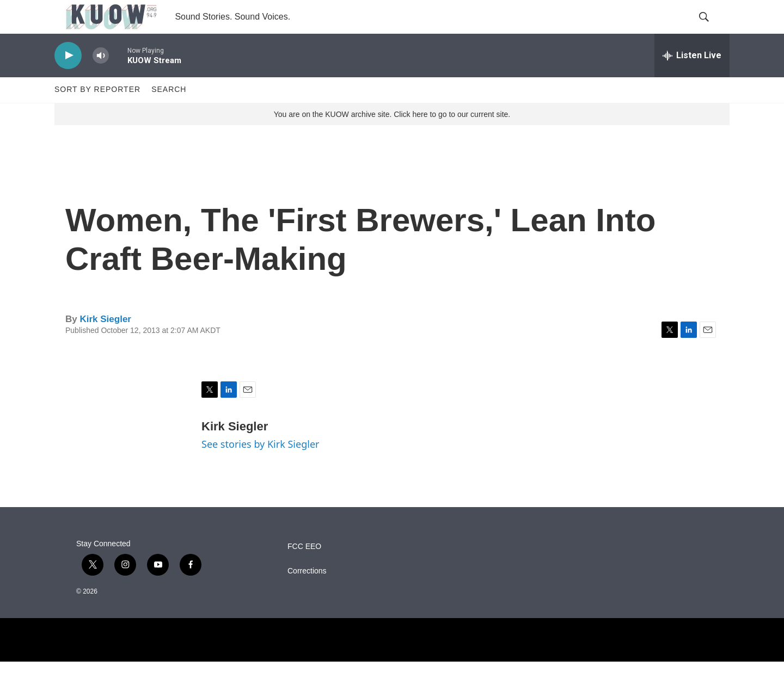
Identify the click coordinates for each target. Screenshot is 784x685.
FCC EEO (304, 570)
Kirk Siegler (105, 342)
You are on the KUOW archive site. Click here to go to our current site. (392, 138)
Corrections (307, 594)
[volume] (101, 79)
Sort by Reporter (97, 113)
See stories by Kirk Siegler (260, 468)
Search (169, 113)
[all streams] (692, 79)
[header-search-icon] (712, 29)
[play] (68, 79)
